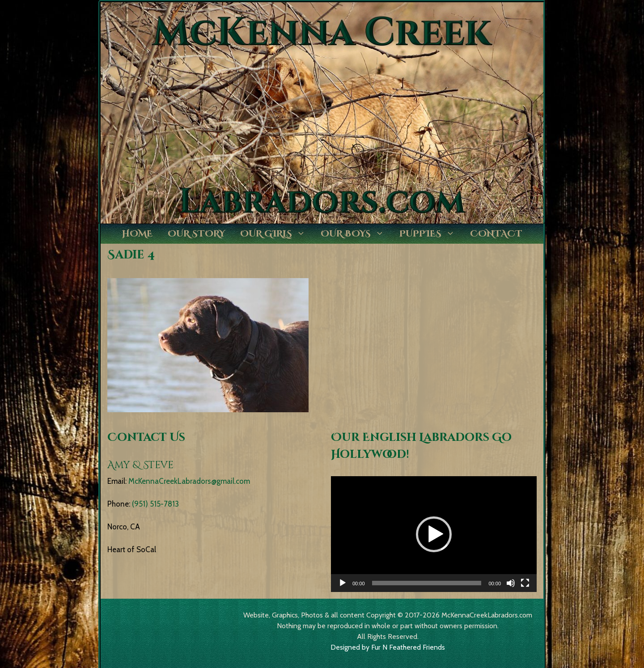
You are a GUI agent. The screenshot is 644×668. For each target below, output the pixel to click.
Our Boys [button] (356, 234)
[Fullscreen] (525, 583)
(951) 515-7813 (155, 504)
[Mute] (511, 583)
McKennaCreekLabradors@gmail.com (189, 481)
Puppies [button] (431, 234)
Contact (496, 234)
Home (137, 234)
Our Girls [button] (277, 234)
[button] (434, 534)
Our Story (196, 234)
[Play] (343, 583)
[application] (434, 534)
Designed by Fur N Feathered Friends (388, 647)
